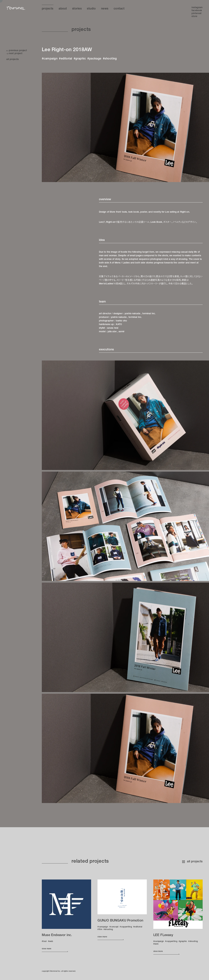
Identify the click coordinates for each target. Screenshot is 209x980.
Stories (77, 9)
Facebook (197, 11)
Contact (119, 9)
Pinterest (197, 14)
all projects (192, 862)
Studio (91, 9)
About (63, 9)
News (105, 9)
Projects (48, 9)
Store (194, 17)
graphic (81, 59)
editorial (66, 59)
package (95, 59)
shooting (111, 59)
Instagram (197, 8)
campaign (50, 59)
